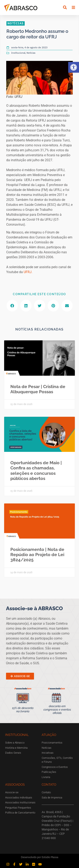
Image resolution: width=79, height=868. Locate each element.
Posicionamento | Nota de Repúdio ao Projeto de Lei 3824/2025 (37, 555)
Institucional (18, 53)
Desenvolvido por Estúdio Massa (40, 857)
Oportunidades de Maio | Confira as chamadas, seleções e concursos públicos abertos (36, 471)
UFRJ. (28, 272)
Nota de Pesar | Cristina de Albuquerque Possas (38, 389)
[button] (74, 67)
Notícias (31, 53)
